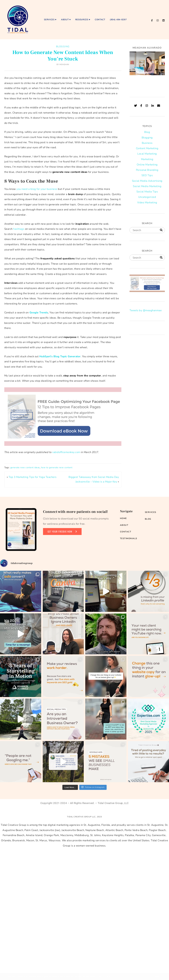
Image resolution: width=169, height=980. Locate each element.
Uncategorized (147, 197)
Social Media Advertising (147, 181)
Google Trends (38, 313)
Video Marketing (147, 202)
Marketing (147, 159)
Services (49, 20)
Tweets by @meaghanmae (146, 310)
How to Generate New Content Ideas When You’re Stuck (63, 56)
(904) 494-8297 (118, 20)
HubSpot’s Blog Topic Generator (60, 356)
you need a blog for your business (37, 189)
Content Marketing (147, 148)
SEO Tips (147, 175)
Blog (147, 132)
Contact (100, 20)
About (65, 20)
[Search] (161, 230)
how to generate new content (57, 468)
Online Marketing (147, 165)
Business (147, 143)
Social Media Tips (147, 192)
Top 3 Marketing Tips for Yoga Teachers (33, 477)
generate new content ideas (25, 468)
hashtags (19, 229)
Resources (82, 20)
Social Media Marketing (147, 186)
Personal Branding (147, 170)
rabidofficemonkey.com (66, 452)
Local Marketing (147, 154)
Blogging (63, 46)
